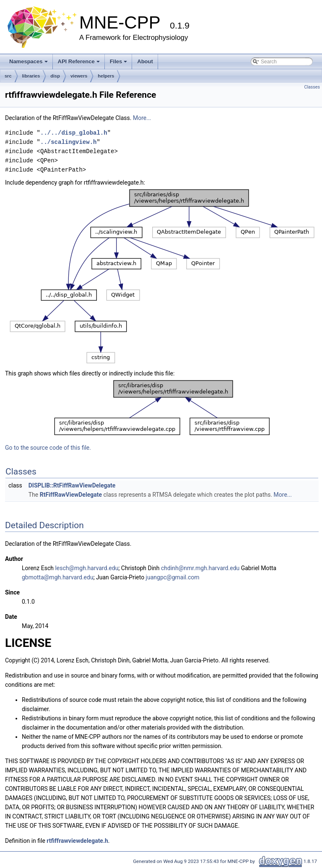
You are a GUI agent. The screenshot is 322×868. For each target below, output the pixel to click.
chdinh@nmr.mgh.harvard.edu (200, 568)
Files (119, 61)
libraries (31, 76)
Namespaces (29, 61)
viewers (79, 76)
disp (55, 76)
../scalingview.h (68, 142)
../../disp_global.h (74, 133)
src (8, 76)
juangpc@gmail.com (173, 577)
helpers (106, 76)
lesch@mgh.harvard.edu (87, 568)
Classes (312, 87)
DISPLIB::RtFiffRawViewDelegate (72, 485)
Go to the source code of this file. (48, 448)
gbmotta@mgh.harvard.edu (58, 577)
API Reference (79, 61)
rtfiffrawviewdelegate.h (77, 841)
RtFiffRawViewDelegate (71, 495)
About (145, 61)
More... (142, 118)
